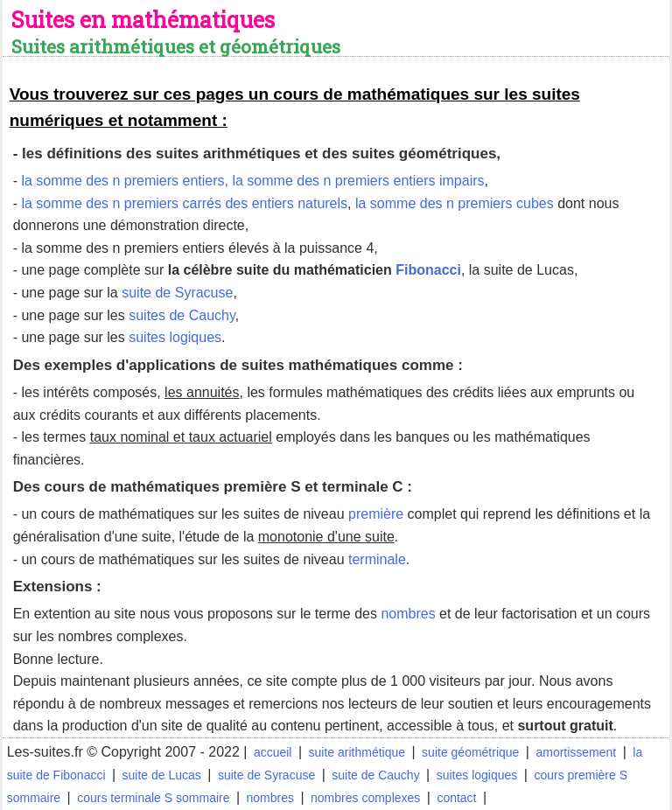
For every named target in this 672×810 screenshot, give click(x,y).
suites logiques (175, 337)
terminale (377, 559)
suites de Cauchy (182, 315)
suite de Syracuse (177, 293)
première (376, 514)
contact (456, 798)
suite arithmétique (357, 752)
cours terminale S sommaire (153, 798)
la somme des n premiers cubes (455, 203)
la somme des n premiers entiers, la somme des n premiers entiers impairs (252, 181)
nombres (408, 614)
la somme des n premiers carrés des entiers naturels (184, 203)
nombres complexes (365, 798)
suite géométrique (470, 752)
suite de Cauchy (375, 775)
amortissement (576, 752)
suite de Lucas (162, 775)
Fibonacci (428, 270)
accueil (273, 752)
